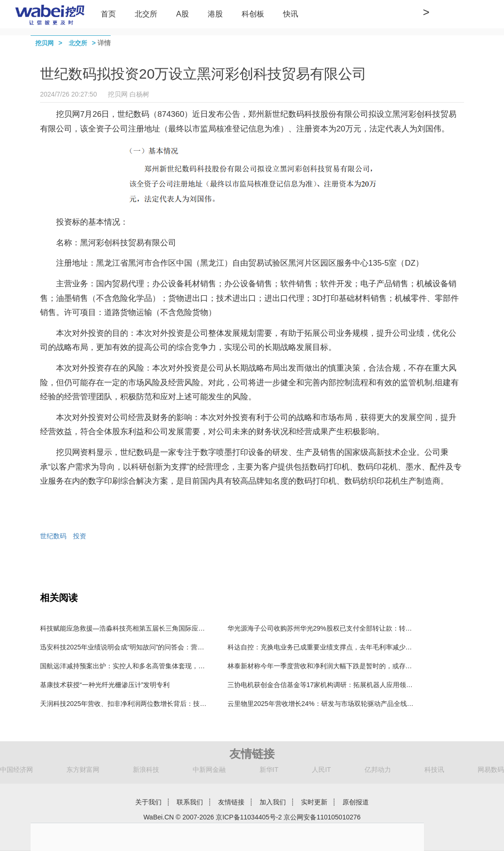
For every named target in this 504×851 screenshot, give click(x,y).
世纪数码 (53, 536)
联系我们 (190, 802)
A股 (183, 14)
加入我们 (273, 802)
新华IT (269, 770)
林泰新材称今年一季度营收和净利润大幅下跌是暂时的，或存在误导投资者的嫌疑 (346, 666)
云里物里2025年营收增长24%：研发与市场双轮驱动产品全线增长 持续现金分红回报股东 (358, 704)
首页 (108, 14)
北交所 (146, 14)
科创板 (253, 14)
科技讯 (434, 770)
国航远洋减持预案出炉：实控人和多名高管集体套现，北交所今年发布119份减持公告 (164, 666)
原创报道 (356, 802)
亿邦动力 (378, 770)
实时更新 (314, 802)
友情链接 (231, 802)
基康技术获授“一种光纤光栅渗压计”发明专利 (105, 685)
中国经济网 (16, 770)
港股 (215, 14)
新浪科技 (146, 770)
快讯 (291, 14)
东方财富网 (83, 770)
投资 (80, 536)
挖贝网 (45, 43)
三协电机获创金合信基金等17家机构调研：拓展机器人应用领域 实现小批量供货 (344, 685)
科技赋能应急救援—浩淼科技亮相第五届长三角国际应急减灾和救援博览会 (149, 628)
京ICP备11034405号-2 (249, 817)
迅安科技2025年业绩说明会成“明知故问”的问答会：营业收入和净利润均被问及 (155, 647)
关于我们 (148, 802)
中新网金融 (209, 770)
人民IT (321, 770)
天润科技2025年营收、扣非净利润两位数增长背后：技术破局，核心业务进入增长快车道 (169, 704)
